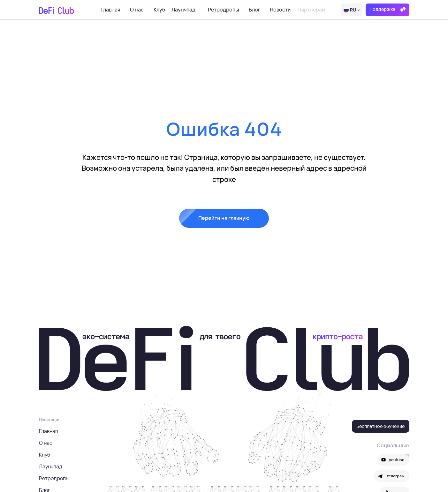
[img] (352, 10)
